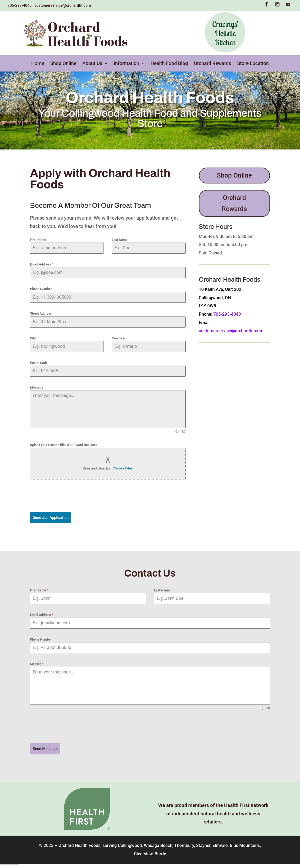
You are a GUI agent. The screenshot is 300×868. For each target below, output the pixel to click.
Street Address (41, 314)
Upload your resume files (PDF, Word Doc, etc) (63, 445)
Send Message (45, 747)
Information (126, 64)
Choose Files (123, 468)
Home (38, 64)
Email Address (42, 264)
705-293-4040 (20, 5)
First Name (38, 240)
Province (118, 338)
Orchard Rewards (212, 64)
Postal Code (39, 363)
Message (37, 387)
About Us (92, 64)
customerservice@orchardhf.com (63, 5)
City (33, 338)
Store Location (253, 64)
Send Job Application (51, 518)
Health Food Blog (169, 64)
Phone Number (41, 289)
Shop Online (63, 64)
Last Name (120, 240)
